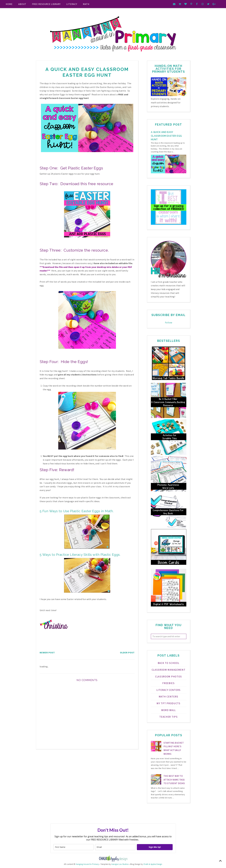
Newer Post (47, 652)
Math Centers (169, 697)
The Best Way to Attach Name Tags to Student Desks (174, 780)
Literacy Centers (169, 690)
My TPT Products (169, 703)
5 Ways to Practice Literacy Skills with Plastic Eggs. (81, 555)
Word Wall (169, 710)
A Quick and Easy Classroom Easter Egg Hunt (166, 136)
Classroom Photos (169, 677)
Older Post (127, 652)
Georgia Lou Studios (120, 864)
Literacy (72, 4)
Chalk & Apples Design (153, 864)
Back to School (169, 663)
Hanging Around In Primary (87, 864)
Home (9, 4)
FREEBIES (169, 683)
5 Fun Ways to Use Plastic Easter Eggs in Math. (77, 511)
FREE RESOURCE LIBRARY (46, 4)
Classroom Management (169, 670)
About (22, 4)
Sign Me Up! (155, 847)
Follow (169, 322)
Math (86, 4)
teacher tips (168, 717)
